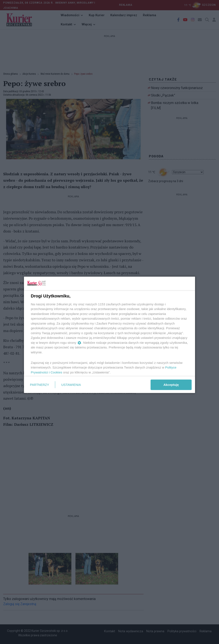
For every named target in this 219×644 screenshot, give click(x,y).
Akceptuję (171, 385)
